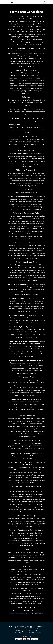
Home (11, 626)
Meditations (30, 626)
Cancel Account (19, 626)
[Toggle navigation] (44, 2)
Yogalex (10, 2)
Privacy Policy (34, 628)
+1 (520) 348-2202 (27, 636)
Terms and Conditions (21, 628)
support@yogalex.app (18, 613)
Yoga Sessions (40, 626)
